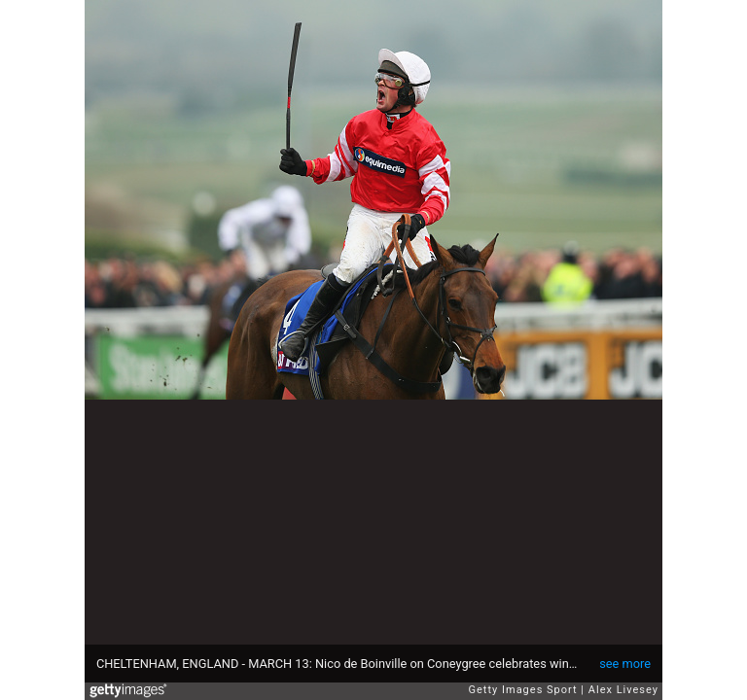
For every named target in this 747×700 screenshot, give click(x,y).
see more (625, 664)
